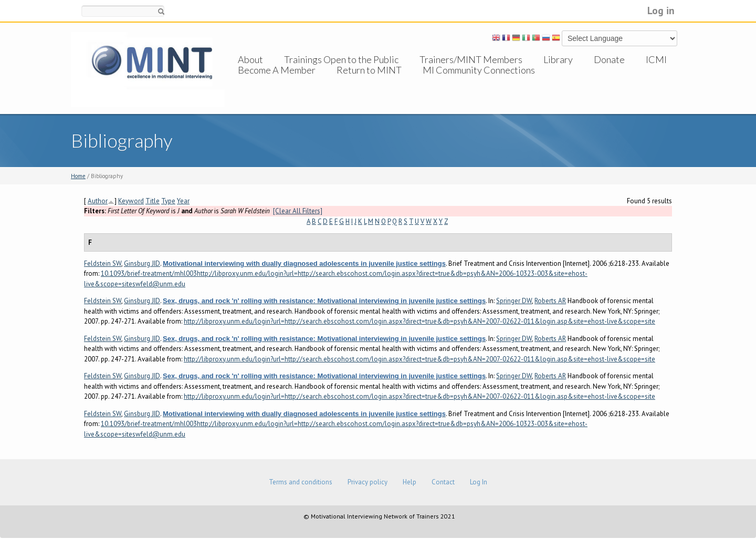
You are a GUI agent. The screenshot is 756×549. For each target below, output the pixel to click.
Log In (479, 482)
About (250, 59)
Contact (443, 482)
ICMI (656, 59)
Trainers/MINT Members (471, 59)
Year (183, 201)
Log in (661, 10)
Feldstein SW (103, 263)
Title (153, 201)
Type (168, 201)
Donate (609, 59)
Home (78, 176)
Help (409, 482)
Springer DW (514, 301)
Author (98, 201)
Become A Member (277, 80)
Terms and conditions (301, 482)
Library (558, 59)
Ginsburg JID (142, 263)
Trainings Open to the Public (341, 59)
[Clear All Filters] (298, 211)
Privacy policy (367, 482)
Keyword (131, 201)
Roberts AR (550, 301)
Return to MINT (369, 80)
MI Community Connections (479, 80)
